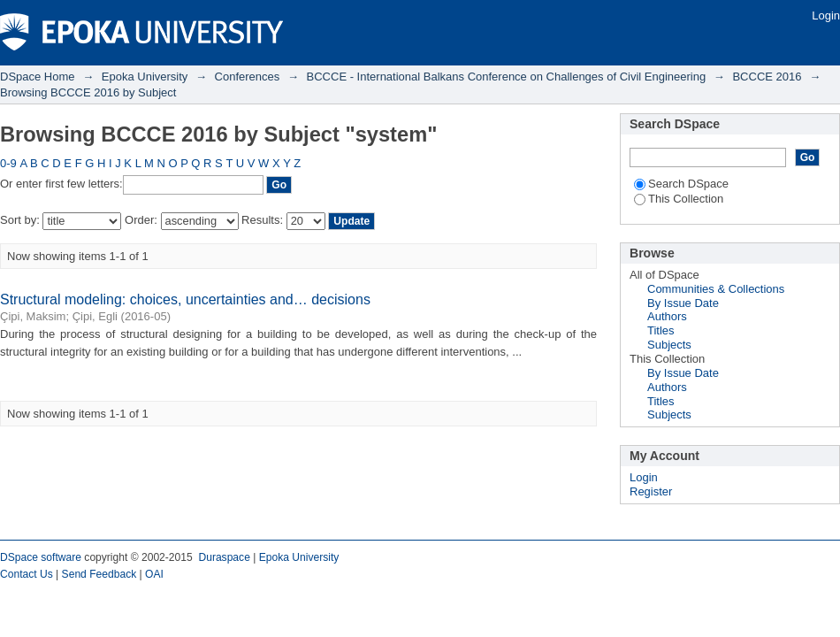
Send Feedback (99, 574)
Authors (667, 316)
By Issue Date (683, 303)
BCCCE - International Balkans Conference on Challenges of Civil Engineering (507, 77)
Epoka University (145, 77)
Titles (661, 330)
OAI (154, 574)
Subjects (669, 345)
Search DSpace (681, 184)
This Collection (679, 199)
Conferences (248, 77)
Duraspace (224, 557)
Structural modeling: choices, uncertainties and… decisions (185, 299)
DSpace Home (38, 77)
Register (651, 491)
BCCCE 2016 (767, 77)
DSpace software (41, 557)
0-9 (8, 163)
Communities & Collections (716, 289)
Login (826, 15)
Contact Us (27, 574)
